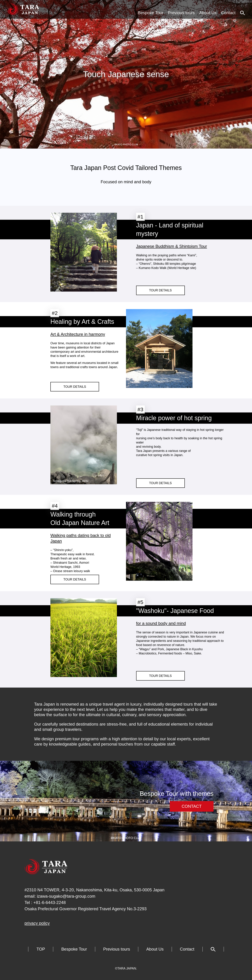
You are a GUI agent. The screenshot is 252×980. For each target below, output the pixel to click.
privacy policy (37, 923)
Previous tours (181, 13)
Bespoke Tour (150, 13)
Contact (228, 13)
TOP (41, 949)
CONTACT (192, 806)
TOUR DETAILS (160, 290)
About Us (208, 13)
